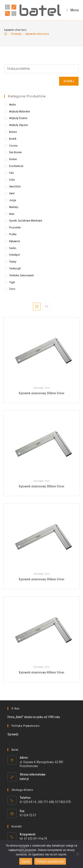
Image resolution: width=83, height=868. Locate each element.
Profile (13, 234)
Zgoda (26, 861)
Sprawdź (13, 734)
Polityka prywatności (50, 861)
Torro (12, 289)
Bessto (13, 132)
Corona (13, 146)
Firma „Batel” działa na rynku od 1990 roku (34, 717)
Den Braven (15, 152)
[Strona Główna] (6, 34)
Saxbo (13, 248)
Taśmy (13, 262)
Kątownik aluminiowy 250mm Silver (42, 393)
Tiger (12, 282)
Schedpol (14, 255)
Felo (12, 173)
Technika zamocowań (21, 275)
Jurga (13, 200)
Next (12, 214)
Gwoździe (15, 186)
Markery (14, 207)
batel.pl (24, 779)
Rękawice (14, 241)
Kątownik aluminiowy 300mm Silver (42, 486)
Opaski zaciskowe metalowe (26, 221)
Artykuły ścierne (18, 118)
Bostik (13, 139)
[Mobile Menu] (73, 10)
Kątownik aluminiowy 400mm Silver (42, 672)
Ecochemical (16, 166)
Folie (12, 180)
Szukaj (69, 81)
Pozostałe (15, 227)
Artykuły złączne (18, 125)
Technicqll (15, 268)
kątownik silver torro (37, 34)
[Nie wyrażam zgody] (77, 854)
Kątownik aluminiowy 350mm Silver (42, 579)
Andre (12, 105)
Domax (13, 159)
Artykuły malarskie (19, 111)
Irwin (12, 193)
